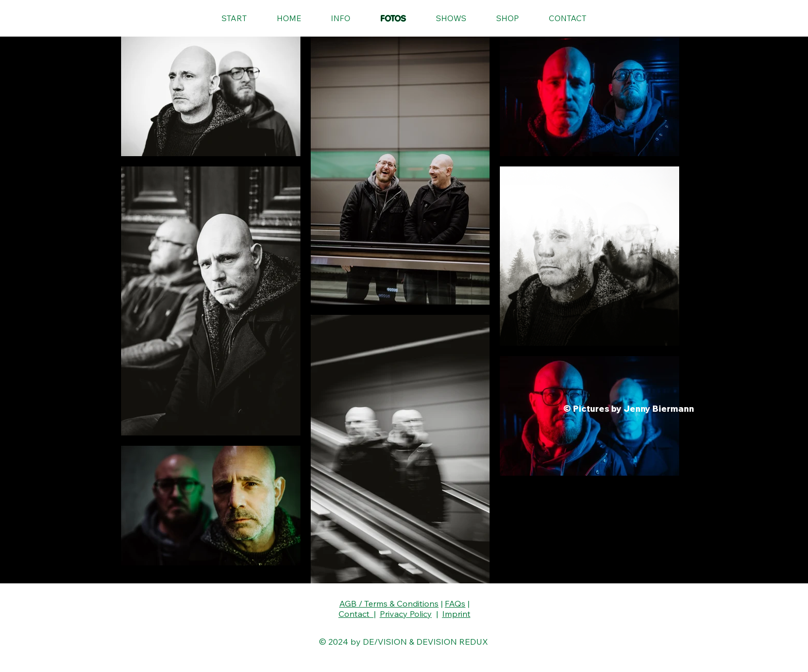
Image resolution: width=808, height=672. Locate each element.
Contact (356, 614)
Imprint (456, 614)
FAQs (455, 603)
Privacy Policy (406, 614)
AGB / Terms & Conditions (389, 603)
